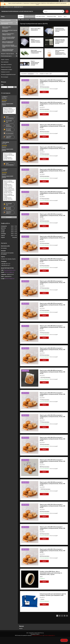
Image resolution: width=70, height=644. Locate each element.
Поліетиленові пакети (6, 56)
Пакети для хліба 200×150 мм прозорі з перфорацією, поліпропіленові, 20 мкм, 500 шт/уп (52, 81)
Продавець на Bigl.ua (35, 634)
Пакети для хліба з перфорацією (36, 29)
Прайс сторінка (5, 60)
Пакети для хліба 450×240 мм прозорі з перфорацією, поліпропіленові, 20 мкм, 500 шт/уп (52, 417)
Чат (64, 640)
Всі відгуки (9, 217)
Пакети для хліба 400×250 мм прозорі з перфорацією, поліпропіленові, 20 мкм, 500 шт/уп (52, 327)
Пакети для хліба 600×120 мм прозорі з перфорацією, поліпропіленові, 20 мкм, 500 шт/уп (52, 528)
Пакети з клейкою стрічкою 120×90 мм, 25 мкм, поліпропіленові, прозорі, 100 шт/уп (9, 110)
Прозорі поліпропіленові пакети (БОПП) (7, 23)
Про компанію (5, 62)
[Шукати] (63, 11)
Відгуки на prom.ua (6, 67)
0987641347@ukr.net (9, 272)
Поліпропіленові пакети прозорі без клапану (60, 30)
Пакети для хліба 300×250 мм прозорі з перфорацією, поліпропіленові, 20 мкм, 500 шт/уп (52, 193)
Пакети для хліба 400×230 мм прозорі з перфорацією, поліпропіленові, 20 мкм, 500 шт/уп (52, 305)
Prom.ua (42, 633)
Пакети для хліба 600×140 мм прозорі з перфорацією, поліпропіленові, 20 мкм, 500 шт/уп (52, 551)
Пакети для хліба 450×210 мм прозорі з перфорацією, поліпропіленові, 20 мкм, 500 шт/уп (52, 394)
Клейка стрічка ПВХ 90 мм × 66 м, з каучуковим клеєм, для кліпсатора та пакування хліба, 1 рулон (51, 573)
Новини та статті (5, 72)
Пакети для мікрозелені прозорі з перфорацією (36, 52)
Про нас (60, 16)
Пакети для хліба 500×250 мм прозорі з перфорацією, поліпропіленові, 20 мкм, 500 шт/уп (52, 461)
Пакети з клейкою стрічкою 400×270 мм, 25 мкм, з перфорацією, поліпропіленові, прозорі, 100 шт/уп (9, 190)
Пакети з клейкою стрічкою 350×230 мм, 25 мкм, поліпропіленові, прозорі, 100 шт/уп (9, 156)
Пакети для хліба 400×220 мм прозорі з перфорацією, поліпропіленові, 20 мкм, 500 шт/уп (52, 283)
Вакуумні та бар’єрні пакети (7, 54)
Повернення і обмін (51, 16)
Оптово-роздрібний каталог (8, 74)
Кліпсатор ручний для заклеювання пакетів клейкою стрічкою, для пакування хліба (53, 595)
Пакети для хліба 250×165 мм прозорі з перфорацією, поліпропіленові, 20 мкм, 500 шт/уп (52, 104)
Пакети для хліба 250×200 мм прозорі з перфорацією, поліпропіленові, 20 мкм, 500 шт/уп (52, 126)
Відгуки (21, 628)
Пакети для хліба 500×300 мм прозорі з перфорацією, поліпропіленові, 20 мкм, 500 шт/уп (52, 484)
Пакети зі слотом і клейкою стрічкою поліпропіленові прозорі (60, 41)
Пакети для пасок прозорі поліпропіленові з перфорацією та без (60, 52)
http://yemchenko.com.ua (10, 270)
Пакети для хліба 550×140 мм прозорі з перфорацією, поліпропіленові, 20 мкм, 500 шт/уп (52, 506)
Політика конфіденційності (49, 635)
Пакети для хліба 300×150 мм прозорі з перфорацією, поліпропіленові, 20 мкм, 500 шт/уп (52, 148)
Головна (21, 16)
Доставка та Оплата (6, 64)
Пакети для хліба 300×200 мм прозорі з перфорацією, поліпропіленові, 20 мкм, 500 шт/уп (52, 171)
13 (64, 616)
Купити (44, 92)
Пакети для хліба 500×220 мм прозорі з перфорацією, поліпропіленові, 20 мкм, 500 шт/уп (52, 439)
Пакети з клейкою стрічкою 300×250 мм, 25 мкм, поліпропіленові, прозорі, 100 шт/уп (9, 183)
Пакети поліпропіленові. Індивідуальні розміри (35, 63)
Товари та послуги (29, 16)
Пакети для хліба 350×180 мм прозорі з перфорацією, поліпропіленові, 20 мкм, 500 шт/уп (52, 238)
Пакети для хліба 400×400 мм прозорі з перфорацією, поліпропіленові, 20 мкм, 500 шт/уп (52, 372)
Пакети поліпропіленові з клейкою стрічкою (36, 41)
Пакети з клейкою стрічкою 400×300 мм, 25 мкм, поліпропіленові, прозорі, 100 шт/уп (9, 197)
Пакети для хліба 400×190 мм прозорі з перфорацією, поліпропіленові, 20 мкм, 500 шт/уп (52, 260)
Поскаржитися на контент (37, 635)
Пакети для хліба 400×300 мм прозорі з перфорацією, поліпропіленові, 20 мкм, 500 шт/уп (52, 350)
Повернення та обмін (7, 69)
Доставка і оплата (41, 16)
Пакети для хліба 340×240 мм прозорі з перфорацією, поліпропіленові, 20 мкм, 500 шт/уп (52, 215)
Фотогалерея (5, 77)
